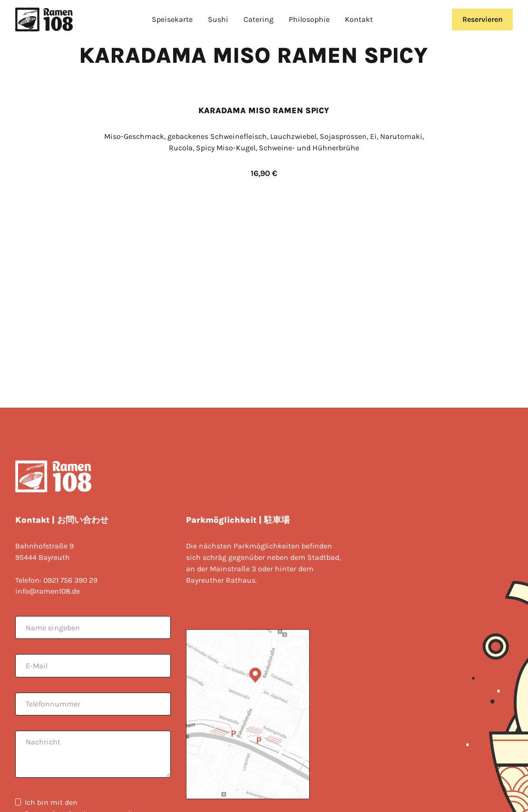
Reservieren (483, 19)
